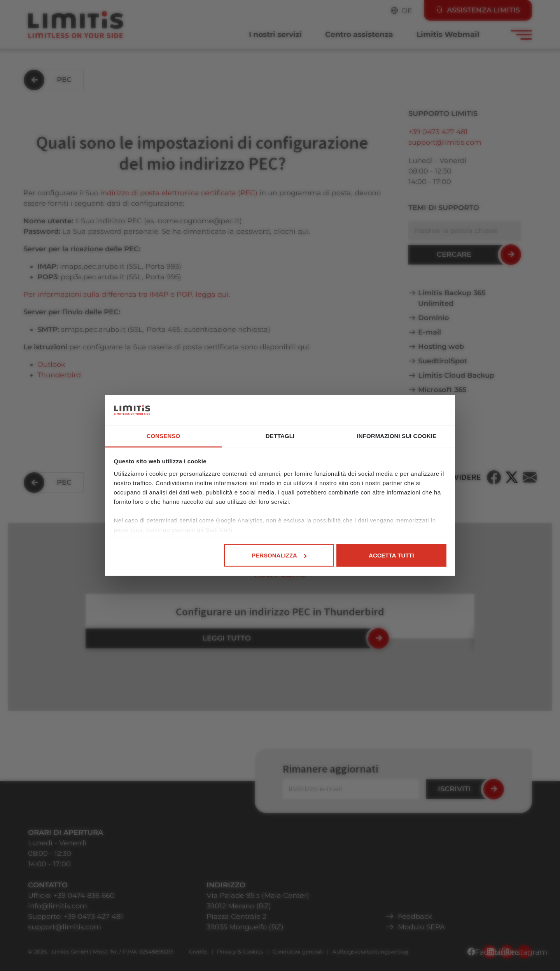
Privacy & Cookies (240, 952)
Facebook (489, 952)
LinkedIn (507, 952)
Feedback (415, 917)
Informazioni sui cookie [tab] (397, 436)
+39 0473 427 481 (438, 132)
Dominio (434, 318)
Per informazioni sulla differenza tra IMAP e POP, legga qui (126, 294)
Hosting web (441, 347)
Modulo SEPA (421, 927)
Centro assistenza (359, 34)
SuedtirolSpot (443, 361)
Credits (198, 952)
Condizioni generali (298, 952)
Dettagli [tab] (280, 436)
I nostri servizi (275, 34)
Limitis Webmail (448, 34)
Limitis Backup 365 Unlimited (452, 298)
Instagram (524, 952)
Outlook (51, 365)
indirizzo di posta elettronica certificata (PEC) (180, 193)
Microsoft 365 (442, 390)
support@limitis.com (445, 142)
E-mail (430, 332)
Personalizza (279, 555)
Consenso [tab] (164, 436)
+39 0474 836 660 (84, 896)
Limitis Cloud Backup (456, 375)
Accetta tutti (391, 555)
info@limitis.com (58, 906)
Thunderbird (59, 375)
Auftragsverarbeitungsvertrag (370, 952)
